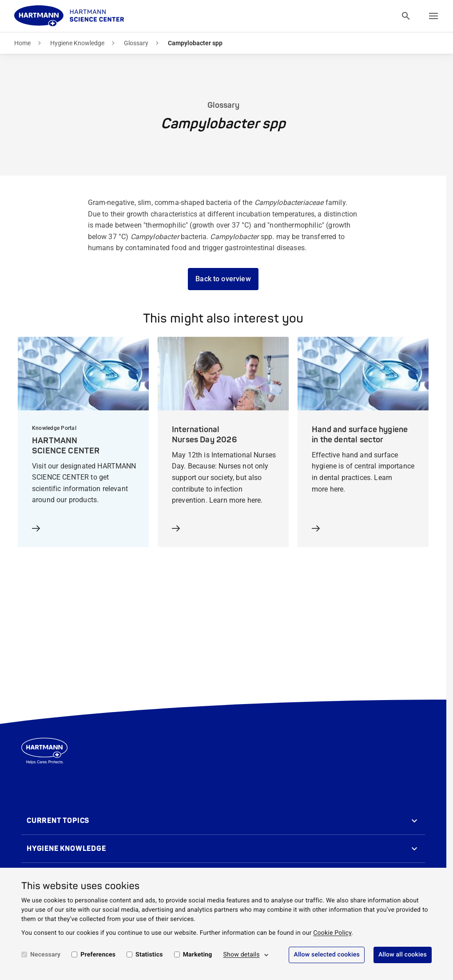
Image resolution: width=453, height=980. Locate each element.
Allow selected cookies (327, 955)
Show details (242, 955)
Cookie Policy (332, 933)
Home (22, 43)
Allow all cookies (403, 955)
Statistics (149, 955)
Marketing (198, 955)
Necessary (45, 955)
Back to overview (223, 279)
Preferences (98, 955)
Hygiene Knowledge (77, 43)
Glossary (136, 43)
